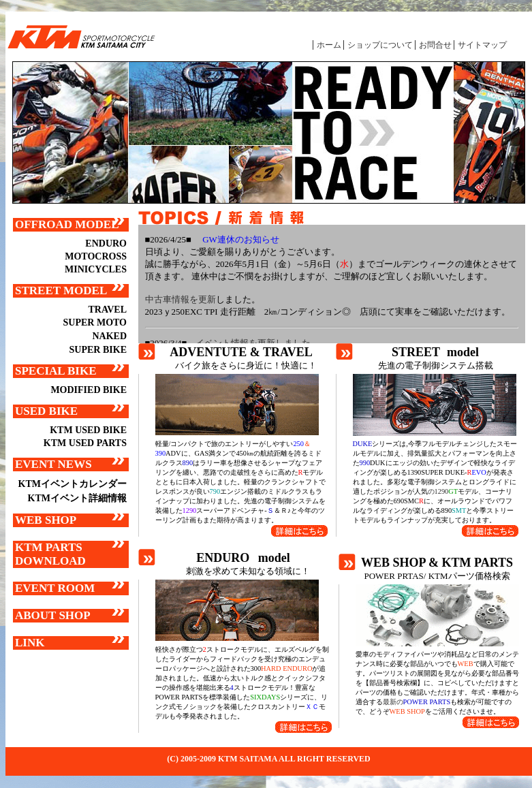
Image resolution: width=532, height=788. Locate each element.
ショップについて (380, 45)
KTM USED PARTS (85, 443)
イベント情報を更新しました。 (257, 343)
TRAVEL (107, 310)
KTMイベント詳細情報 (77, 498)
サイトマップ (482, 45)
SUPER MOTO (95, 322)
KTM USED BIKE (88, 430)
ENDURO (106, 243)
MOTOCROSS (96, 256)
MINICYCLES (96, 269)
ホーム (329, 45)
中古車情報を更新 (181, 299)
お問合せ (435, 45)
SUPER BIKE (98, 350)
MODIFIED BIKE (89, 390)
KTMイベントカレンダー (73, 484)
